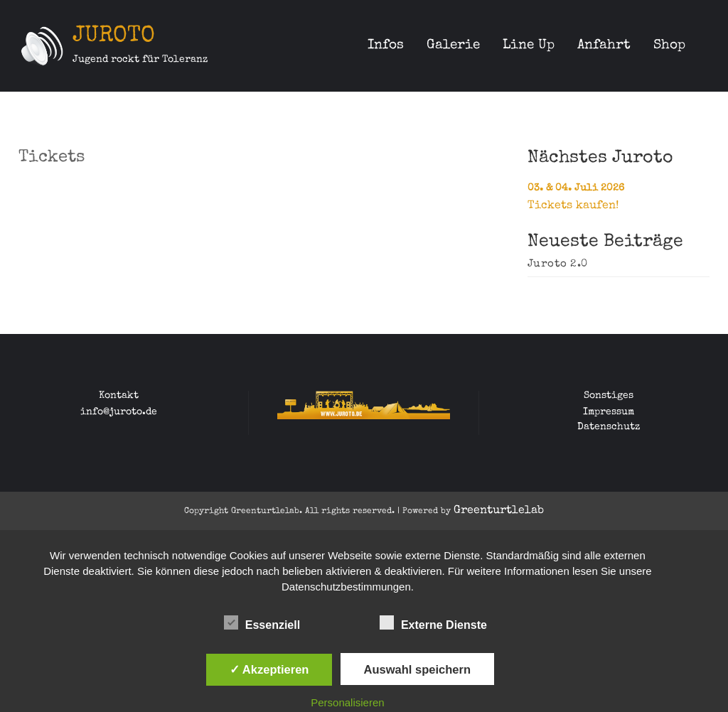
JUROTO (114, 37)
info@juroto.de (119, 412)
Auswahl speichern (417, 669)
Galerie (453, 46)
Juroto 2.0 (558, 264)
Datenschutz (609, 427)
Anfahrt (604, 46)
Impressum (609, 412)
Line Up (529, 46)
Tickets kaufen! (573, 206)
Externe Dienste (433, 622)
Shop (669, 46)
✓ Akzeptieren (269, 669)
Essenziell (262, 622)
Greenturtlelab (499, 511)
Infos (386, 46)
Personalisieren (347, 702)
